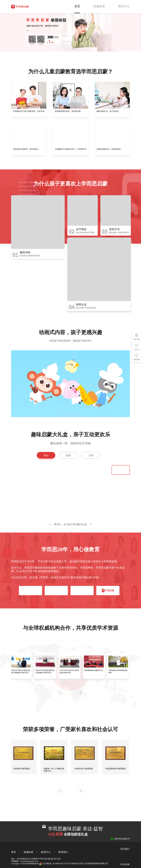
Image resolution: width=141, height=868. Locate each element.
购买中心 (46, 852)
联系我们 (63, 852)
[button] (81, 693)
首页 (13, 852)
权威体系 (28, 852)
